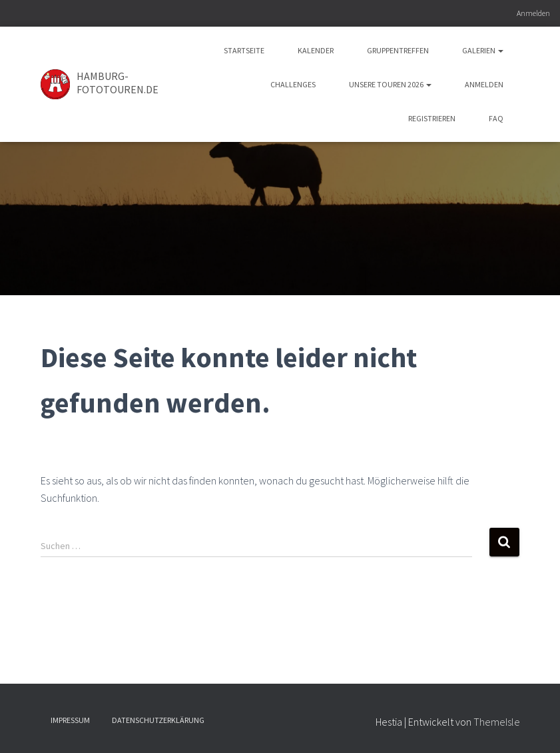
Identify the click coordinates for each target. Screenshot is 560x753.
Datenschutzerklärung (158, 720)
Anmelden (533, 13)
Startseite (244, 50)
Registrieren (432, 118)
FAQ (496, 118)
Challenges (293, 84)
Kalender (316, 50)
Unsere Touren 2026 (390, 84)
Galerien (483, 50)
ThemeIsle (497, 722)
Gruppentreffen (398, 50)
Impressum (70, 720)
